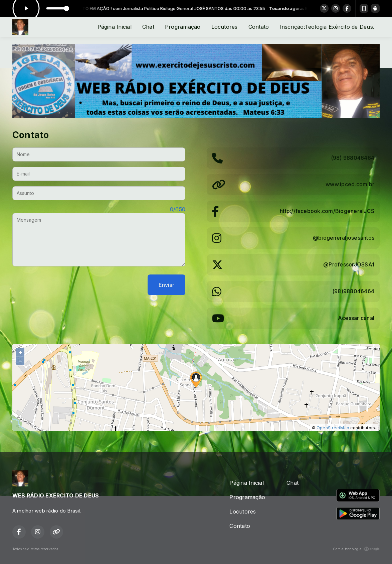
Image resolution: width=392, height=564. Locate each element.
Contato (259, 27)
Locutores (225, 27)
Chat (148, 27)
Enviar (166, 285)
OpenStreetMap (333, 428)
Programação (183, 27)
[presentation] (63, 285)
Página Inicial (115, 27)
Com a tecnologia (356, 549)
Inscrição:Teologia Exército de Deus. (327, 27)
